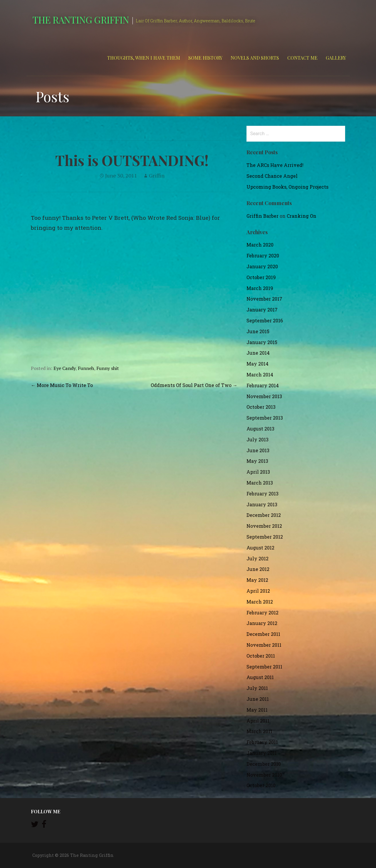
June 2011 (258, 699)
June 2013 (258, 450)
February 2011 (262, 742)
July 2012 (257, 558)
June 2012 (258, 569)
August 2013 (260, 429)
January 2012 (262, 623)
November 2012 (264, 526)
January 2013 (262, 504)
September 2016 (265, 320)
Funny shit (108, 368)
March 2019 (260, 288)
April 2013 (258, 472)
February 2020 (263, 255)
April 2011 (258, 721)
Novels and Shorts (255, 58)
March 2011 (259, 731)
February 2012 (262, 613)
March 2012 (260, 602)
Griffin (157, 175)
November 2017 (264, 299)
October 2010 (261, 785)
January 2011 (262, 753)
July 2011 (257, 688)
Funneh (86, 368)
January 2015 (262, 342)
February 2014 (263, 385)
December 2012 (264, 515)
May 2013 (257, 461)
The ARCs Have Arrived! (275, 165)
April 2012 (258, 591)
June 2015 (258, 331)
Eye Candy (64, 368)
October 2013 (261, 407)
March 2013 (260, 483)
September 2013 (265, 418)
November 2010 (264, 775)
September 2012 (265, 537)
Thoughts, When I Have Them (144, 58)
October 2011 (261, 656)
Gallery (336, 58)
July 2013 (257, 439)
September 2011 (264, 667)
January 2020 (262, 266)
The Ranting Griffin (81, 20)
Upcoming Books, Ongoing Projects (287, 187)
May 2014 (257, 364)
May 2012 (257, 580)
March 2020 (260, 245)
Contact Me (302, 58)
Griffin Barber (262, 216)
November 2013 (264, 396)
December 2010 (264, 764)
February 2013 (262, 494)
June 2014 (258, 353)
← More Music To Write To (62, 385)
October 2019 (261, 277)
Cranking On (302, 216)
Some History (205, 58)
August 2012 (260, 548)
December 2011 (263, 634)
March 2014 (260, 374)
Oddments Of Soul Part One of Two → (194, 385)
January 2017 (262, 310)
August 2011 (260, 677)
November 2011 (264, 645)
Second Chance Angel (272, 176)
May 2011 (257, 710)
